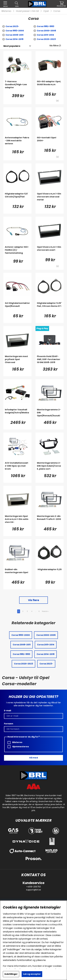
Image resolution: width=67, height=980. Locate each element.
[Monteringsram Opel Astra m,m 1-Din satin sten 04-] (17, 520)
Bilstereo (6, 11)
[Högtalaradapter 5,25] (50, 574)
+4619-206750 (34, 887)
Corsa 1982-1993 (45, 26)
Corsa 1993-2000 (15, 31)
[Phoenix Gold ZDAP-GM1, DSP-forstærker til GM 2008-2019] (50, 361)
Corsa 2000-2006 (46, 31)
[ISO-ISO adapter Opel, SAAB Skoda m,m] (50, 86)
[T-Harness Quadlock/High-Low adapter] (17, 86)
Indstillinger (11, 974)
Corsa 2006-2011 (14, 35)
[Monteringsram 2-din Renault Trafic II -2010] (50, 520)
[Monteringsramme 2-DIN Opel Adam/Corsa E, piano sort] (50, 467)
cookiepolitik (55, 925)
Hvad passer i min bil (27, 11)
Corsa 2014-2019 (14, 39)
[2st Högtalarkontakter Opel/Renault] (17, 307)
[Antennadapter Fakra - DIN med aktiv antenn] (17, 142)
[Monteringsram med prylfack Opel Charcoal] (17, 361)
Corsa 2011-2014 (45, 35)
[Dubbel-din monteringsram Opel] (17, 574)
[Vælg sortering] (12, 46)
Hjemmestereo (18, 747)
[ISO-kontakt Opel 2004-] (50, 142)
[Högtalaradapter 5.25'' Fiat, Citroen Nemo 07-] (50, 307)
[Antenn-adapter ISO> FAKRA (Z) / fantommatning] (17, 251)
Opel (46, 11)
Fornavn (9, 724)
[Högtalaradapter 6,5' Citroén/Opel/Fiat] (17, 198)
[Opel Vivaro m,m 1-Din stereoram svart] (50, 251)
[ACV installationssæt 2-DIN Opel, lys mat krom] (17, 467)
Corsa (57, 11)
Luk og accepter (32, 974)
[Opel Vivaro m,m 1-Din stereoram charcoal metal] (50, 198)
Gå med (33, 758)
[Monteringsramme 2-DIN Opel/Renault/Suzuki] (50, 414)
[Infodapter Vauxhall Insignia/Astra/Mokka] (17, 414)
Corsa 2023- (12, 26)
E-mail (8, 711)
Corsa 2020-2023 (46, 39)
